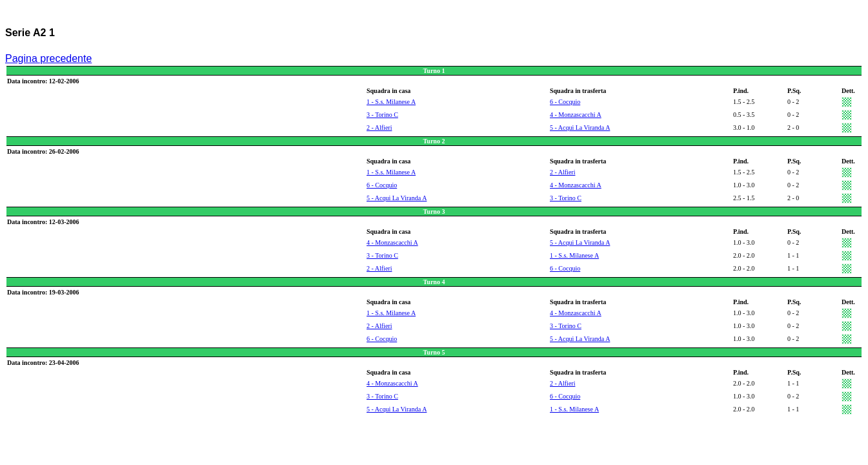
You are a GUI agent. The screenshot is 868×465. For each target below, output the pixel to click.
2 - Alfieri (379, 128)
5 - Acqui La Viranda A (580, 128)
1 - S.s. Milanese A (391, 102)
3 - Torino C (382, 115)
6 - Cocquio (565, 102)
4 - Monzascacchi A (576, 115)
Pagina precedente (48, 58)
